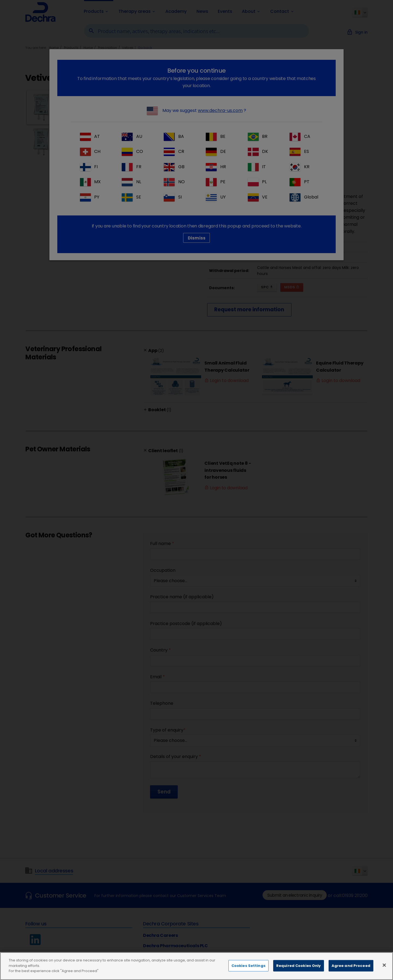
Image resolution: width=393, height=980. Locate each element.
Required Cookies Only (299, 966)
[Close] (384, 965)
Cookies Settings (248, 966)
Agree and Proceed (351, 966)
